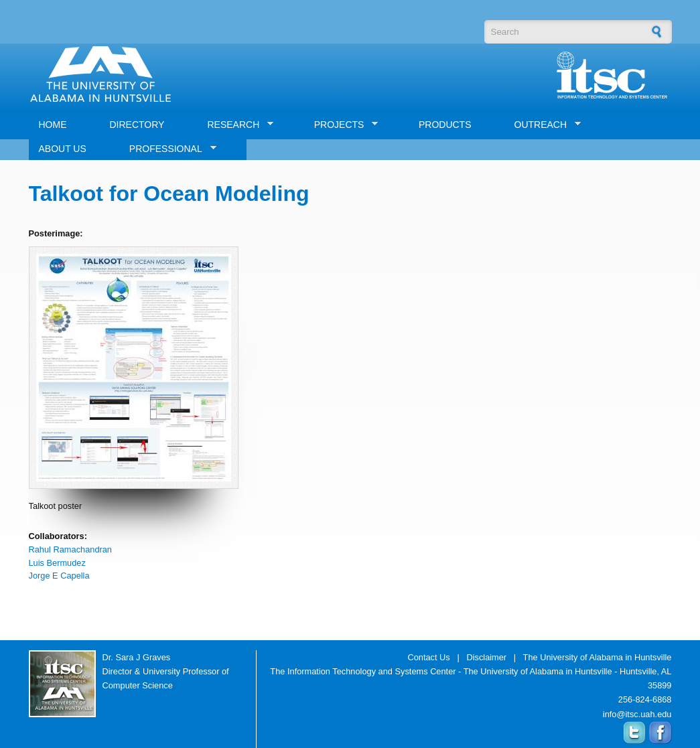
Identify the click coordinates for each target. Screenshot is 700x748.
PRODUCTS (445, 125)
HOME (53, 125)
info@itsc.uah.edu (637, 714)
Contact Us (428, 657)
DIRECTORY (137, 125)
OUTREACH (543, 125)
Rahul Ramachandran (71, 549)
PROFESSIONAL (168, 149)
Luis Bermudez (57, 563)
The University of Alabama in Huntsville (598, 657)
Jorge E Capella (59, 576)
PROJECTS (341, 125)
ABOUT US (63, 149)
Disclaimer (486, 657)
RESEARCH (235, 125)
